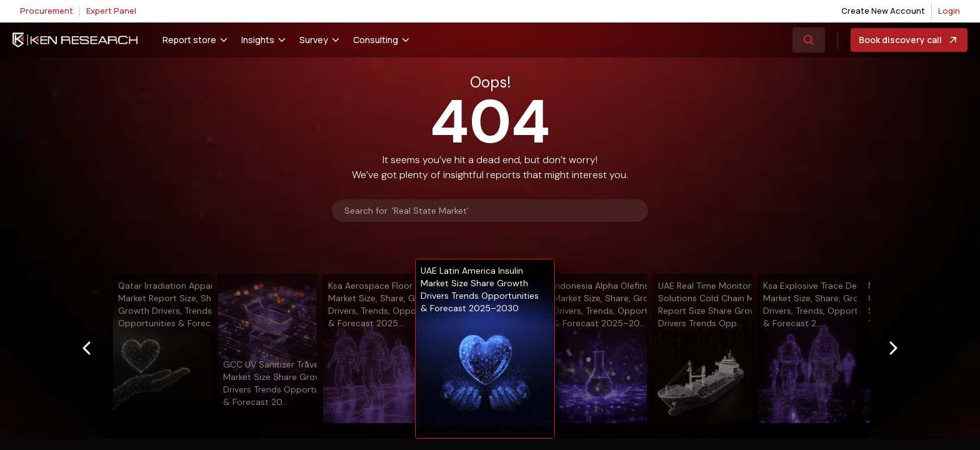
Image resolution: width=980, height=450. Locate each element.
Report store (189, 40)
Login (949, 11)
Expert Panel (111, 11)
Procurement (47, 11)
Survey (314, 40)
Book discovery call (909, 40)
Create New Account (883, 11)
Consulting (376, 40)
